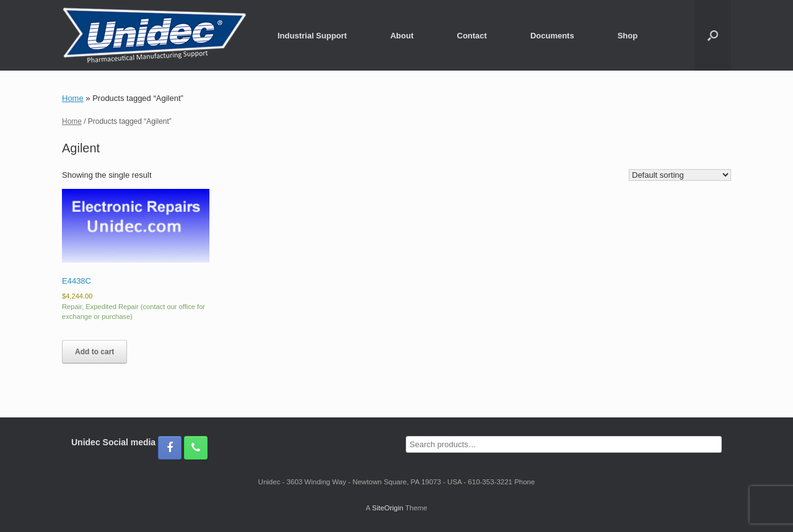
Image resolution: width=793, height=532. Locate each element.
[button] (713, 35)
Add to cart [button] (94, 352)
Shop (628, 36)
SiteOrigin (388, 508)
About (402, 36)
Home (73, 98)
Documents (552, 36)
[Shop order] (680, 175)
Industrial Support (312, 36)
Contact (472, 36)
